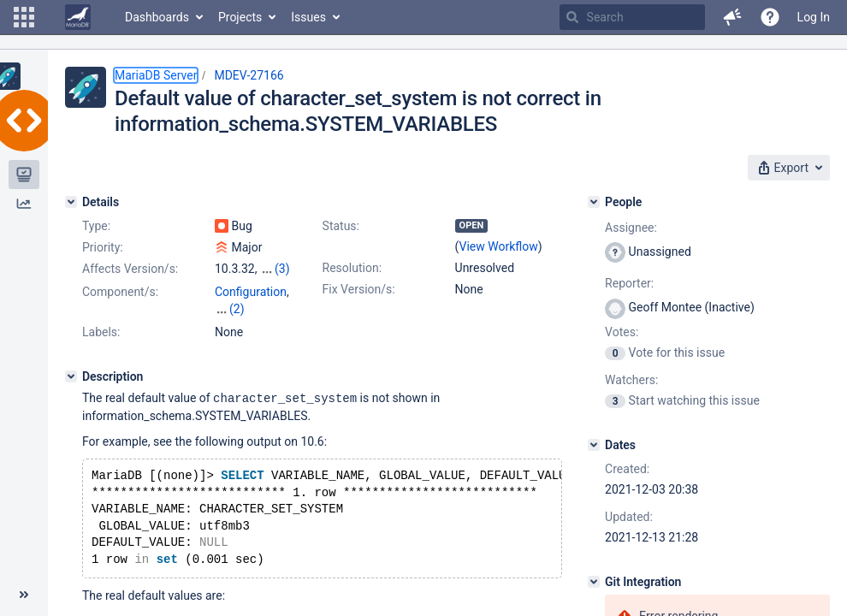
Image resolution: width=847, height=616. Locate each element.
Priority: (103, 247)
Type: (96, 226)
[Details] (71, 202)
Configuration (251, 292)
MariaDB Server (156, 75)
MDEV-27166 (249, 75)
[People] (594, 202)
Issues (308, 17)
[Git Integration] (594, 582)
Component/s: (120, 292)
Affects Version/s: (130, 269)
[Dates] (594, 445)
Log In (814, 17)
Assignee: (631, 228)
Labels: (101, 315)
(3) (282, 269)
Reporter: (629, 283)
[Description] (71, 359)
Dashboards (157, 17)
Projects (240, 17)
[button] (24, 17)
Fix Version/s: (359, 289)
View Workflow (499, 246)
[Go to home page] (78, 17)
